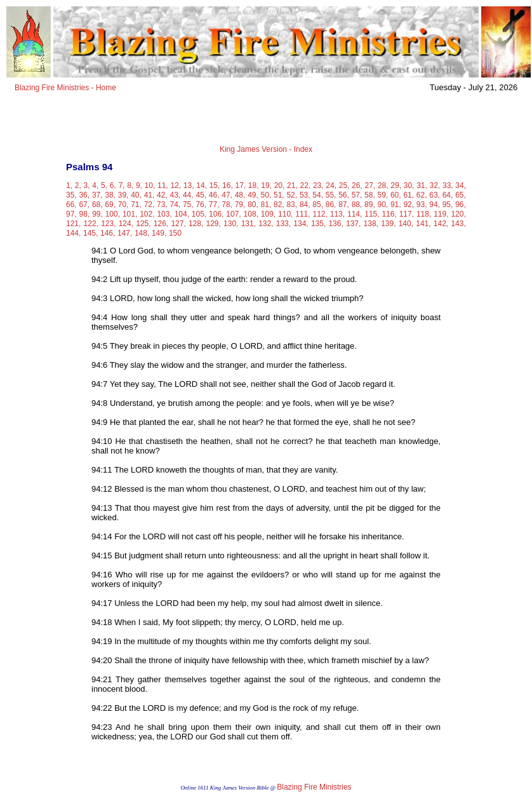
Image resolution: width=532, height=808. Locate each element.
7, (121, 185)
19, (266, 185)
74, (176, 205)
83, (292, 205)
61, (409, 195)
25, (344, 185)
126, (161, 224)
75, (188, 205)
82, (279, 205)
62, (422, 195)
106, (216, 214)
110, (285, 214)
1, (69, 185)
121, (73, 224)
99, (97, 214)
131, (249, 224)
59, (383, 195)
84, (305, 205)
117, (407, 214)
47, (227, 195)
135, (318, 224)
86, (331, 205)
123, (108, 224)
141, (423, 224)
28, (383, 185)
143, (458, 224)
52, (292, 195)
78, (227, 205)
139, (388, 224)
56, (344, 195)
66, (71, 205)
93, (422, 205)
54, (318, 195)
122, (91, 224)
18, (254, 185)
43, (176, 195)
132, (266, 224)
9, (139, 185)
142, (441, 224)
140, (406, 224)
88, (357, 205)
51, (279, 195)
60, (396, 195)
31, (422, 185)
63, (435, 195)
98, (85, 214)
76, (201, 205)
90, (383, 205)
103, (164, 214)
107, (233, 214)
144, (73, 233)
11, (163, 185)
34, (461, 185)
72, (150, 205)
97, (71, 214)
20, (280, 185)
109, (268, 214)
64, (448, 195)
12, (176, 185)
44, (188, 195)
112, (320, 214)
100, (113, 214)
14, (202, 185)
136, (336, 224)
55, (331, 195)
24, (331, 185)
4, (95, 185)
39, (123, 195)
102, (147, 214)
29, (396, 185)
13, (189, 185)
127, (178, 224)
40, (136, 195)
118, (424, 214)
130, (231, 224)
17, (240, 185)
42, (162, 195)
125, (143, 224)
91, (396, 205)
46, (214, 195)
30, (409, 185)
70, (123, 205)
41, (150, 195)
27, (370, 185)
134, (301, 224)
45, (201, 195)
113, (337, 214)
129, (214, 224)
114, (355, 214)
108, (251, 214)
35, (71, 195)
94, (435, 205)
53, (305, 195)
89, (370, 205)
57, (357, 195)
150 (175, 233)
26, (357, 185)
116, (389, 214)
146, (108, 233)
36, (84, 195)
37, (97, 195)
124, (126, 224)
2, (78, 185)
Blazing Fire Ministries (314, 787)
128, (196, 224)
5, (104, 185)
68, (97, 205)
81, (266, 205)
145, (90, 233)
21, (292, 185)
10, (150, 185)
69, (110, 205)
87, (344, 205)
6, (113, 185)
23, (318, 185)
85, (318, 205)
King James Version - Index (266, 149)
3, (86, 185)
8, (130, 185)
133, (283, 224)
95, (448, 205)
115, (372, 214)
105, (199, 214)
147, (125, 233)
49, (253, 195)
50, (266, 195)
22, (305, 185)
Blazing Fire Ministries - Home (65, 88)
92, (409, 205)
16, (228, 185)
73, (162, 205)
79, (240, 205)
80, (253, 205)
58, (370, 195)
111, (303, 214)
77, (214, 205)
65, (461, 195)
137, (353, 224)
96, (461, 205)
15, (215, 185)
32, (435, 185)
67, (84, 205)
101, (130, 214)
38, (110, 195)
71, (136, 205)
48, (240, 195)
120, (458, 214)
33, (448, 185)
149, (159, 233)
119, (441, 214)
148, (142, 233)
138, (371, 224)
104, (182, 214)
